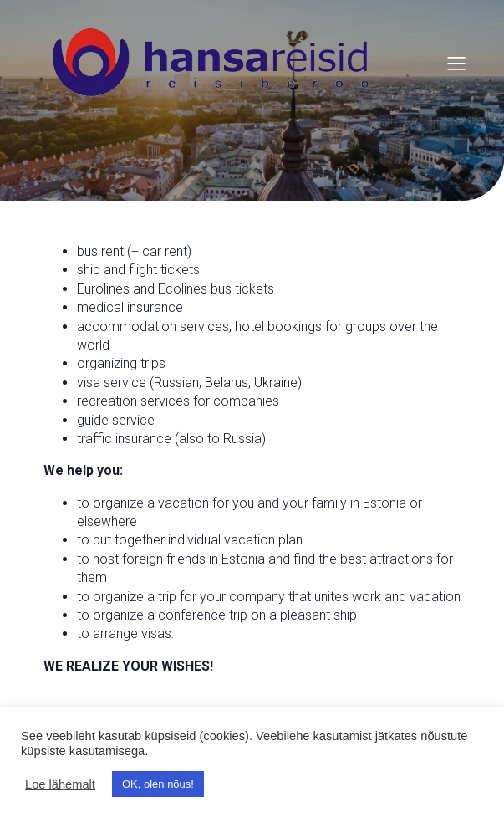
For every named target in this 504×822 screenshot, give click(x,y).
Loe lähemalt (60, 784)
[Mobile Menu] (457, 63)
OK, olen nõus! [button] (158, 784)
